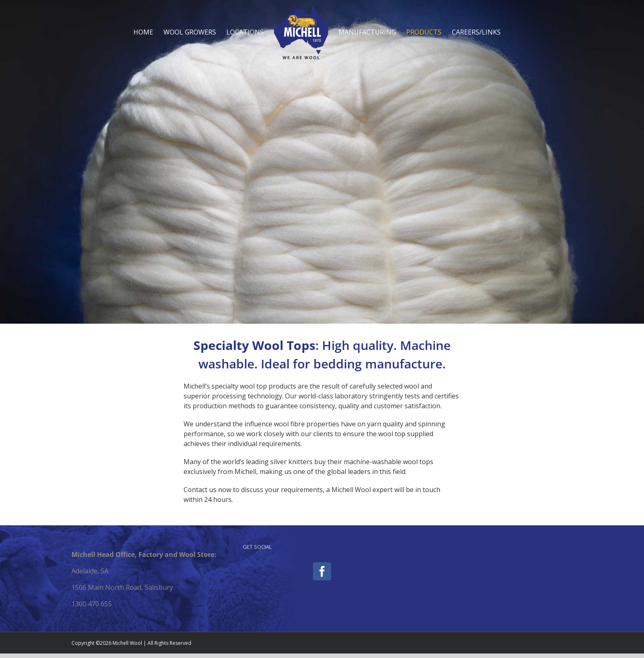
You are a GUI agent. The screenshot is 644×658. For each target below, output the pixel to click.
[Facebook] (322, 571)
